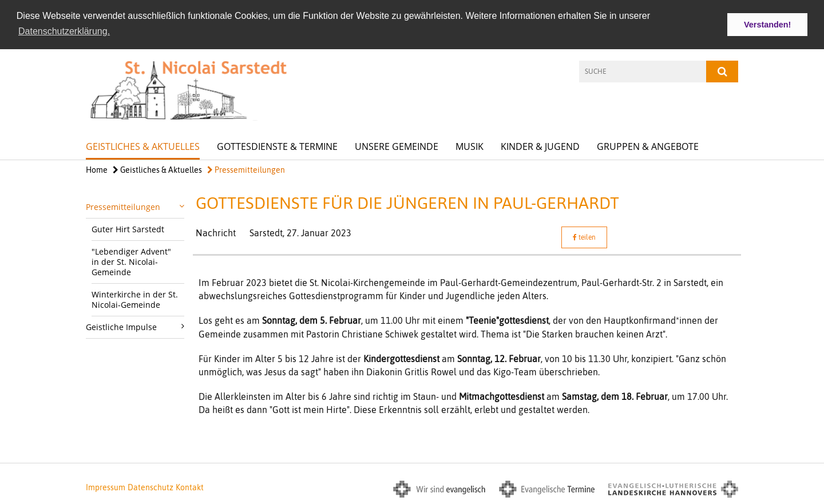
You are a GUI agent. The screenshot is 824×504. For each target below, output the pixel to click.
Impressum (106, 486)
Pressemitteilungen (246, 169)
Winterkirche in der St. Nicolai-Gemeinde (135, 299)
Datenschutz (150, 486)
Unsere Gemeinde (397, 146)
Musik (470, 146)
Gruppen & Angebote (648, 146)
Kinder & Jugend (540, 146)
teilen (584, 237)
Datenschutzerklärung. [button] (64, 31)
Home (97, 169)
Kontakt (190, 486)
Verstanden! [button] (767, 25)
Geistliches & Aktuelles (143, 146)
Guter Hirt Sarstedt (128, 229)
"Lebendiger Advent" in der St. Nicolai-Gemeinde (131, 261)
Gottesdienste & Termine (277, 146)
